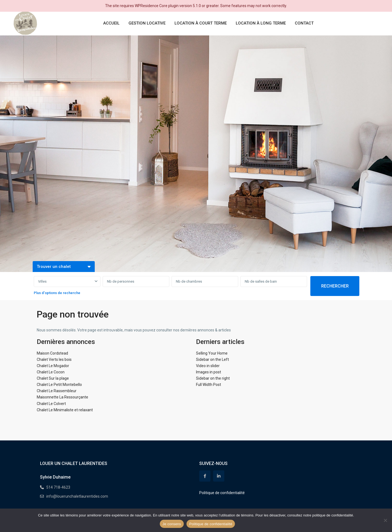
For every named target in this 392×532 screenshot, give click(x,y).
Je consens (172, 524)
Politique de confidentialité (222, 493)
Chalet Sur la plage (53, 378)
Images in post (209, 372)
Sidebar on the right (213, 378)
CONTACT (304, 23)
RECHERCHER (335, 286)
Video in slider (208, 366)
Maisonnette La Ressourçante (62, 397)
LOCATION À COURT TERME (201, 23)
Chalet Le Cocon (51, 372)
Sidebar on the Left (212, 359)
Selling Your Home (212, 353)
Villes (42, 281)
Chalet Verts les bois (54, 359)
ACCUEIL (111, 23)
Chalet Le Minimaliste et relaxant (65, 410)
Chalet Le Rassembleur (57, 391)
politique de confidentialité (333, 515)
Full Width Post (209, 385)
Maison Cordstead (52, 353)
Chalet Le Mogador (53, 366)
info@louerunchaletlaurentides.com (77, 496)
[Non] (385, 520)
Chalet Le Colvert (51, 404)
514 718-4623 (58, 487)
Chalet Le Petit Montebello (59, 385)
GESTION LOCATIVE (147, 23)
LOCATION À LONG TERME (261, 23)
